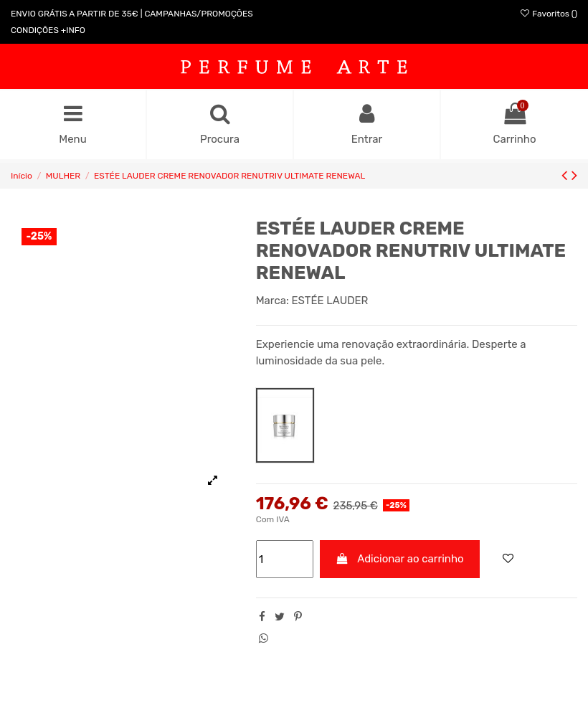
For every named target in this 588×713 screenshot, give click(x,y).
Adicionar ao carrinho (400, 559)
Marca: (272, 301)
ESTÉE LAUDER (330, 301)
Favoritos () (548, 14)
